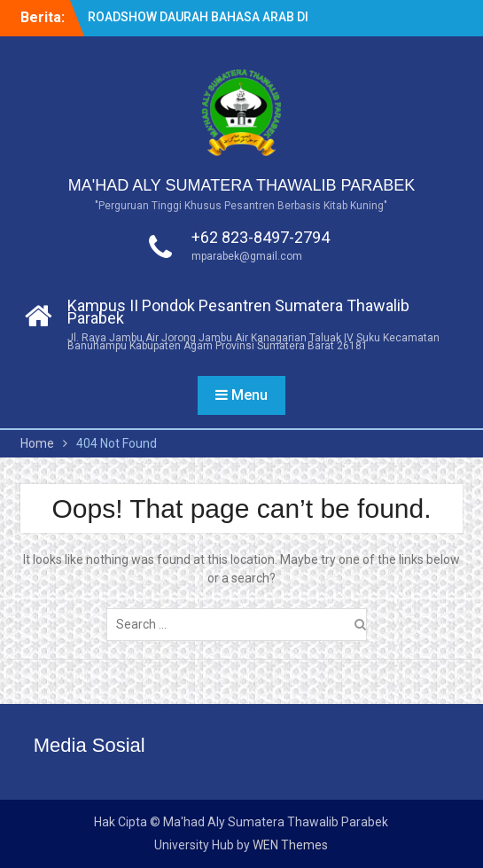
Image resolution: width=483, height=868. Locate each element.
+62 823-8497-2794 (261, 237)
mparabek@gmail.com (247, 256)
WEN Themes (290, 845)
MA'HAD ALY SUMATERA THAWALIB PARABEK (242, 185)
